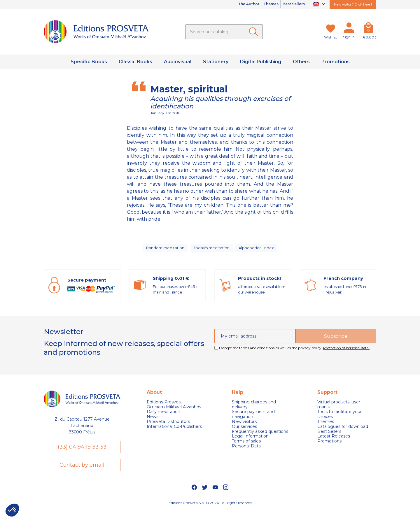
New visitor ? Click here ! (353, 4)
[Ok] (255, 32)
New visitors (244, 427)
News (153, 422)
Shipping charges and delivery (254, 410)
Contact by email (82, 474)
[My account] (349, 29)
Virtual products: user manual (339, 410)
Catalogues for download (343, 432)
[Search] (224, 32)
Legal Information (250, 441)
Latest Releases (334, 441)
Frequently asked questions (260, 436)
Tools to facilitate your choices (339, 419)
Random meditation (165, 250)
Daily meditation (163, 417)
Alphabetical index (258, 250)
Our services (244, 432)
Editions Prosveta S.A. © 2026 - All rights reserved (210, 513)
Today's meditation (212, 250)
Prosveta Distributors (168, 427)
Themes (262, 4)
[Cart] (368, 29)
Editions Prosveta (165, 407)
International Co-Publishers (174, 432)
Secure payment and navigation (253, 419)
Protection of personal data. (346, 353)
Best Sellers (291, 4)
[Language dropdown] (320, 5)
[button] (12, 510)
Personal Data (246, 451)
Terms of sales (246, 446)
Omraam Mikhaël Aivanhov (174, 412)
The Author (234, 4)
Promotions (329, 446)
